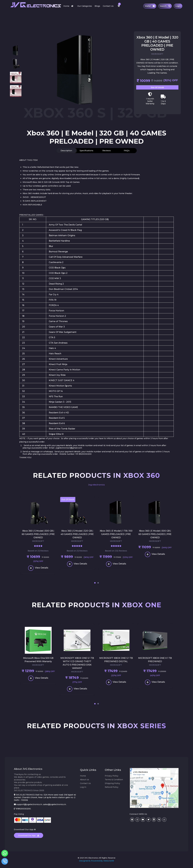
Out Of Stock (157, 87)
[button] (95, 584)
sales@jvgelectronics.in (54, 806)
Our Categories (85, 6)
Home (69, 6)
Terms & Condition (114, 782)
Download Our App (29, 837)
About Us (85, 782)
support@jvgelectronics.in (29, 806)
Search (165, 6)
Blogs (97, 6)
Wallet (150, 6)
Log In (83, 789)
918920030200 (23, 811)
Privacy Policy (112, 778)
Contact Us (108, 6)
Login (178, 6)
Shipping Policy (112, 785)
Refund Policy (112, 789)
